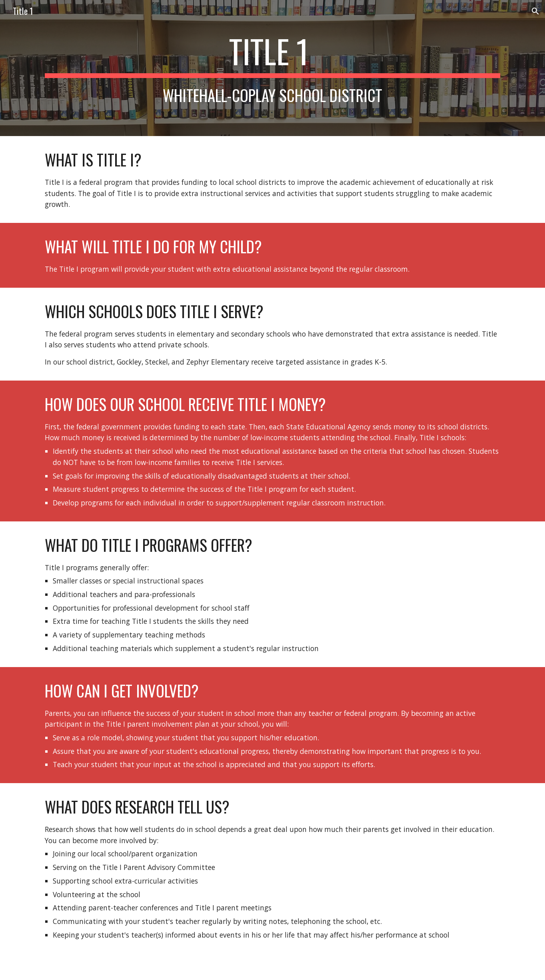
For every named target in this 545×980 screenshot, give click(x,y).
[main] (272, 68)
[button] (535, 11)
